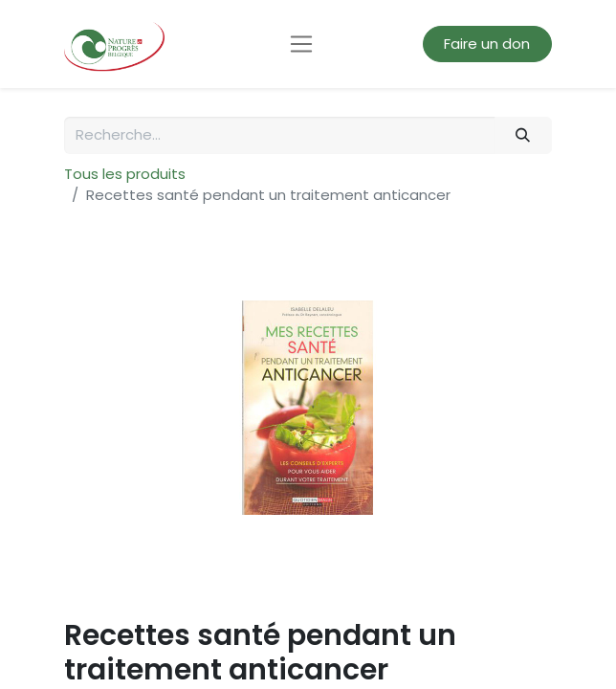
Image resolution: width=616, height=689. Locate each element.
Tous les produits (125, 174)
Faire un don (487, 44)
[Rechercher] (523, 135)
